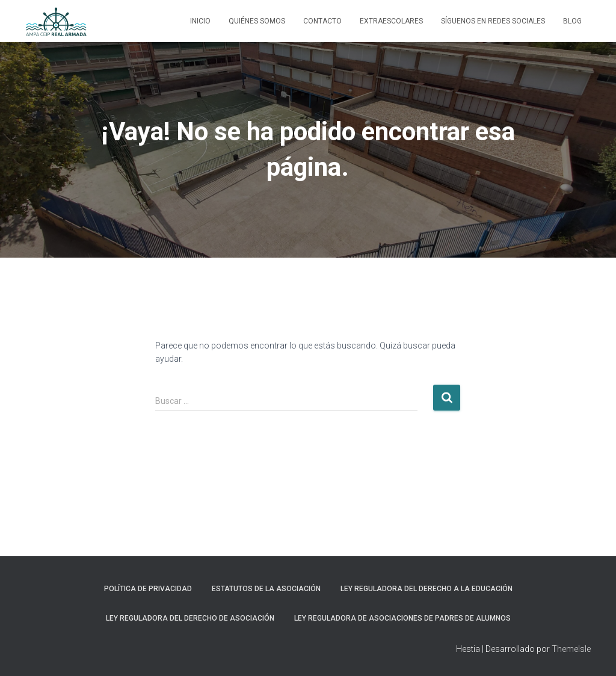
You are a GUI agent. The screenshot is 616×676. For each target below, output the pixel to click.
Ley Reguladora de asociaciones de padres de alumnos (402, 618)
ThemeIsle (571, 649)
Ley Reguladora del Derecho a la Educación (427, 589)
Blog (572, 21)
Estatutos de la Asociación (266, 589)
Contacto (322, 21)
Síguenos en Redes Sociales (493, 21)
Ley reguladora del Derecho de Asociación (190, 618)
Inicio (200, 21)
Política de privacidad (148, 589)
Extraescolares (391, 21)
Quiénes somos (257, 21)
